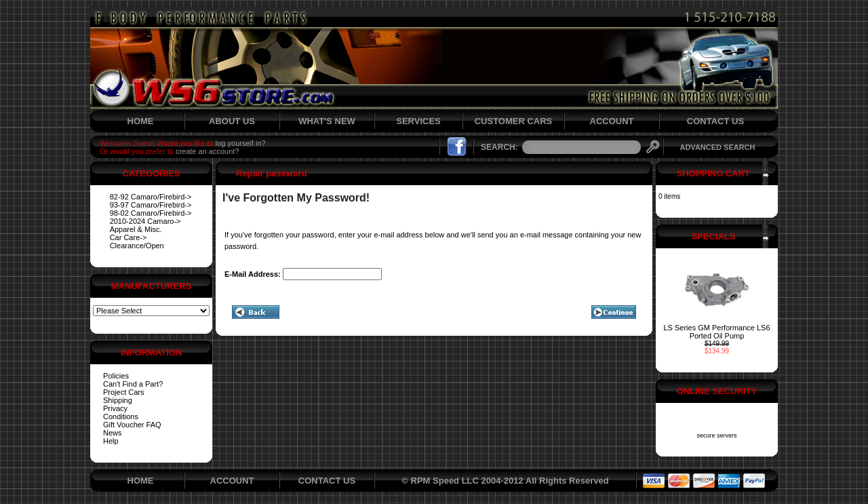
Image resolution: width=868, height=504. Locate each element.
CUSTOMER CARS (514, 121)
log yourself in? (241, 143)
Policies (116, 376)
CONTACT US (715, 121)
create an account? (208, 151)
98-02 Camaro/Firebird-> (151, 213)
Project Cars (124, 392)
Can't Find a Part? (133, 384)
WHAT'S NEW (327, 121)
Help (111, 441)
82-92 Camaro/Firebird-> (151, 197)
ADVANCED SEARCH (717, 147)
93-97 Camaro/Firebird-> (151, 205)
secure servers (716, 435)
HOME (141, 121)
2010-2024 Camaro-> (145, 221)
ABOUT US (232, 121)
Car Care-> (129, 237)
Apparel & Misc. (136, 229)
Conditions (121, 416)
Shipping (118, 400)
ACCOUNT (612, 121)
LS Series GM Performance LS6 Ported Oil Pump (716, 332)
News (113, 433)
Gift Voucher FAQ (132, 425)
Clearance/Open (137, 246)
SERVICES (418, 121)
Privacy (115, 408)
